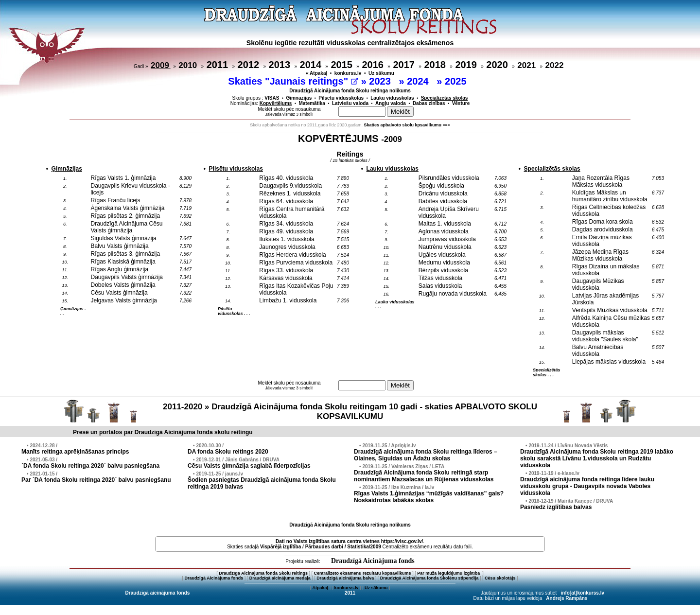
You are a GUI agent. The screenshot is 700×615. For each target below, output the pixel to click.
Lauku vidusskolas (392, 98)
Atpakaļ (320, 588)
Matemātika (312, 103)
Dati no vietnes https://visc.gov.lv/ (349, 541)
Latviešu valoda (350, 103)
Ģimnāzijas (299, 98)
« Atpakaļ (316, 73)
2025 (457, 81)
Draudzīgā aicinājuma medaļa (280, 578)
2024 (419, 81)
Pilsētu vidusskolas (341, 98)
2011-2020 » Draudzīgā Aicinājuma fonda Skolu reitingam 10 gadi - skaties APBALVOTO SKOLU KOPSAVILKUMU (350, 412)
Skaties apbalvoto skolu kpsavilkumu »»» (407, 125)
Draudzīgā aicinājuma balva (345, 578)
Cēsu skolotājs (500, 578)
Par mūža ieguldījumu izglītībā (449, 573)
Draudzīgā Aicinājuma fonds (373, 561)
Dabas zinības (429, 103)
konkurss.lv (348, 73)
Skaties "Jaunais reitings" (293, 81)
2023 (381, 81)
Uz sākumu (381, 73)
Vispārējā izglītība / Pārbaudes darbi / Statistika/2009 (321, 547)
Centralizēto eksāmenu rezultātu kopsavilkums (363, 573)
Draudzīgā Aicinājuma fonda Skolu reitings (263, 573)
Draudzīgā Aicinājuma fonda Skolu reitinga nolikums (350, 91)
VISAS (272, 98)
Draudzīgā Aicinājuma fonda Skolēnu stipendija (429, 578)
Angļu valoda (391, 103)
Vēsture (461, 103)
